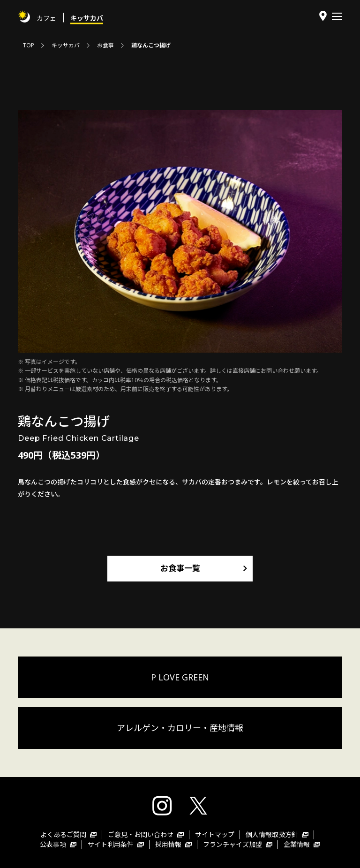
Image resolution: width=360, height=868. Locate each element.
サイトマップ (215, 834)
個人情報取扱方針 (277, 834)
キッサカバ (87, 18)
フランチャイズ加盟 (238, 844)
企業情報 (302, 844)
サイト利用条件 (116, 844)
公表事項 (58, 844)
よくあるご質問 (68, 834)
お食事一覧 (180, 568)
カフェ (46, 18)
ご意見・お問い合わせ (146, 834)
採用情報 (173, 844)
